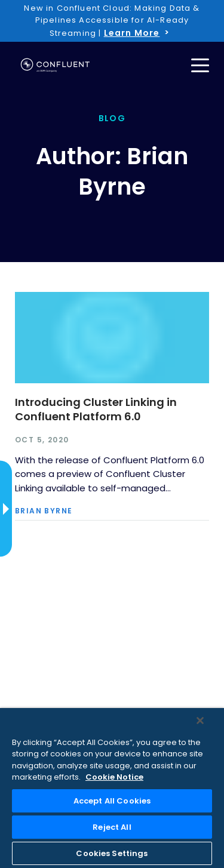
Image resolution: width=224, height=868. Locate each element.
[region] (112, 788)
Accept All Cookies (112, 801)
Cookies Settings (112, 853)
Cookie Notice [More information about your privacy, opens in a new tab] (114, 777)
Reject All (112, 827)
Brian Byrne (44, 511)
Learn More (132, 33)
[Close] (200, 721)
